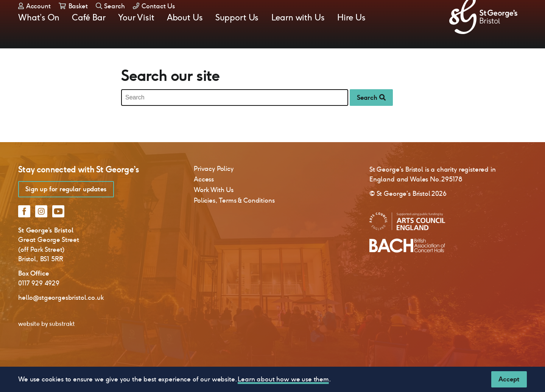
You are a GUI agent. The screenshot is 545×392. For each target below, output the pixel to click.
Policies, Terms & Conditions (234, 223)
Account (34, 19)
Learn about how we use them (283, 379)
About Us (185, 36)
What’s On (39, 36)
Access (204, 202)
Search (110, 19)
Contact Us (154, 19)
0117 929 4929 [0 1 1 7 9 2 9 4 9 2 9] (39, 306)
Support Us (237, 36)
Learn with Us (298, 36)
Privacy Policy (214, 191)
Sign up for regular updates (66, 212)
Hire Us (351, 36)
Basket (73, 19)
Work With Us (214, 212)
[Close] (509, 379)
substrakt (62, 346)
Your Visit (136, 36)
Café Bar (89, 36)
